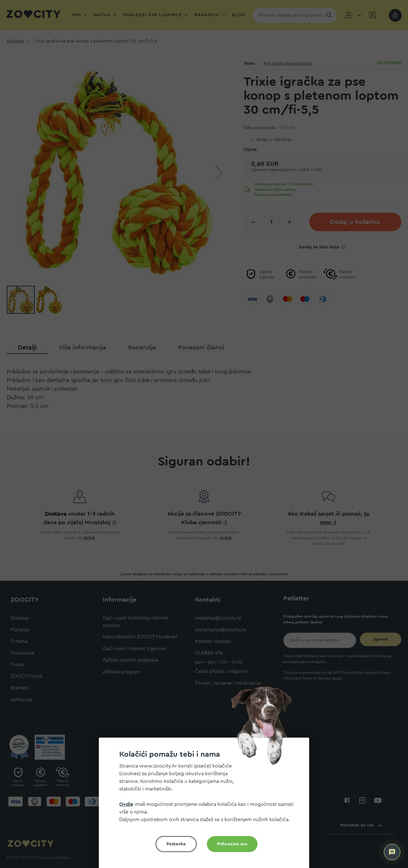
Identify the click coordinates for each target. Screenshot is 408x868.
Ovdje (126, 804)
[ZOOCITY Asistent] (392, 852)
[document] (207, 805)
